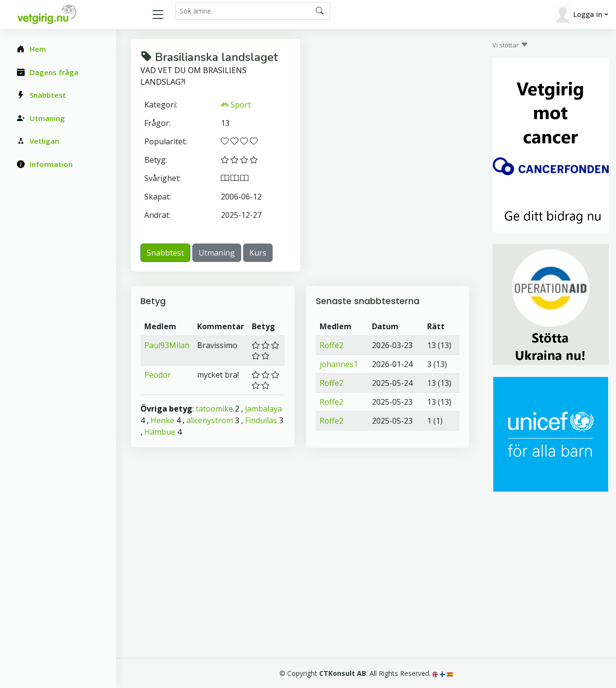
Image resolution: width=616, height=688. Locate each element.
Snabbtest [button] (165, 253)
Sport (236, 105)
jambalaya (263, 409)
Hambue (160, 432)
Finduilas (261, 420)
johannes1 (339, 364)
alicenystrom (210, 420)
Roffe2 (331, 345)
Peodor (158, 375)
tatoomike (214, 409)
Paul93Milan (167, 345)
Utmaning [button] (217, 253)
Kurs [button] (258, 253)
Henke (162, 420)
